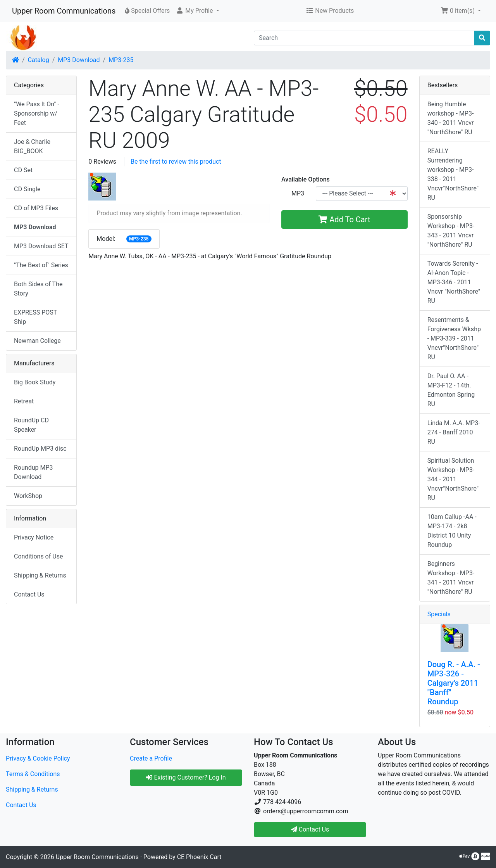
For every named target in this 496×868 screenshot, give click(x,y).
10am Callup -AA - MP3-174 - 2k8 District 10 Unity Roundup (452, 531)
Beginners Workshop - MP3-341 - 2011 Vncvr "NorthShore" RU (451, 578)
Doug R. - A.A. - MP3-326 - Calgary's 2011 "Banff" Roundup (454, 683)
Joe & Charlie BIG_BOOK (32, 146)
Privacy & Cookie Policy (38, 758)
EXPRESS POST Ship (35, 317)
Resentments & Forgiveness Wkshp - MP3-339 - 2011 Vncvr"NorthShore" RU (454, 338)
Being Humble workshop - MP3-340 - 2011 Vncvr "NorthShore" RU (451, 118)
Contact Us (29, 594)
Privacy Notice (34, 537)
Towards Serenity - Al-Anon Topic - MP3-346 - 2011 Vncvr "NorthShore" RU (454, 282)
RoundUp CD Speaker (31, 425)
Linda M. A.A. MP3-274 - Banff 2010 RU (454, 432)
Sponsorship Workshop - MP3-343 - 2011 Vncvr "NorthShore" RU (451, 231)
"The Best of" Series (41, 265)
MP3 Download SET (41, 246)
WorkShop (28, 496)
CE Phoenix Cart (199, 857)
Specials (439, 614)
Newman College (37, 341)
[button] (197, 11)
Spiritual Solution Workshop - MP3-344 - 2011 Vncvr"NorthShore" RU (453, 479)
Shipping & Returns (40, 575)
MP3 (298, 193)
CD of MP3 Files (36, 208)
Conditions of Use (38, 556)
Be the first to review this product (176, 162)
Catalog (39, 60)
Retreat (24, 401)
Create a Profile (151, 758)
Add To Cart (344, 220)
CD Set (23, 170)
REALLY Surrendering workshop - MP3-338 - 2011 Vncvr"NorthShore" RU (453, 174)
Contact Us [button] (310, 829)
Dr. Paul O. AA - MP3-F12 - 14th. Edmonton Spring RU (451, 390)
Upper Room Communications (64, 11)
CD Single (27, 189)
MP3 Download (79, 60)
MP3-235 (121, 60)
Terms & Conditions (33, 774)
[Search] (364, 38)
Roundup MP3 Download (34, 472)
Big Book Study (35, 382)
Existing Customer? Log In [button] (186, 777)
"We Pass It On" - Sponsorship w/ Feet (37, 113)
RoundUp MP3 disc (40, 449)
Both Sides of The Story (38, 289)
